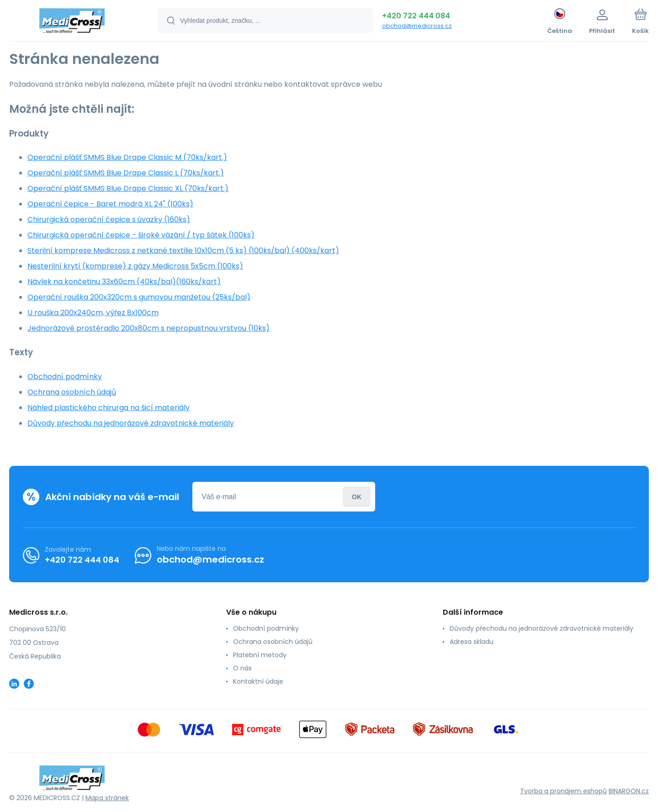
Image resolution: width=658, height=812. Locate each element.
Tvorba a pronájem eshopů (563, 791)
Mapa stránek (107, 798)
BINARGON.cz (629, 791)
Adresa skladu (472, 642)
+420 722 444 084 (416, 16)
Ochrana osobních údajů (72, 392)
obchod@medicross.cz (417, 26)
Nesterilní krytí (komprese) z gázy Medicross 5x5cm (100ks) (135, 266)
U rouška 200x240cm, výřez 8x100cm (93, 313)
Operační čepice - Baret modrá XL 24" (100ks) (110, 204)
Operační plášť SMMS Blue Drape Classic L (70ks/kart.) (126, 173)
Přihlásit (357, 497)
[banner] (72, 22)
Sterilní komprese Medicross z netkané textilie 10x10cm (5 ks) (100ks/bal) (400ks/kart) (183, 250)
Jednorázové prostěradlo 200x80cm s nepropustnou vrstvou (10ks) (149, 328)
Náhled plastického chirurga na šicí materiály (109, 408)
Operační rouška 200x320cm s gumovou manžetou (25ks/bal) (139, 297)
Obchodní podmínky (65, 377)
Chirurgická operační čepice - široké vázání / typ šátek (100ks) (141, 235)
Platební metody (260, 655)
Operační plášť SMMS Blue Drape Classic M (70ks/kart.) (127, 157)
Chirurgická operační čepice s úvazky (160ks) (109, 219)
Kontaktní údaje (258, 681)
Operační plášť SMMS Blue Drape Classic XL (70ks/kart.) (128, 188)
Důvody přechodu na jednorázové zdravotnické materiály (131, 423)
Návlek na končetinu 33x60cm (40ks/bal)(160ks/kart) (124, 282)
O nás (242, 668)
